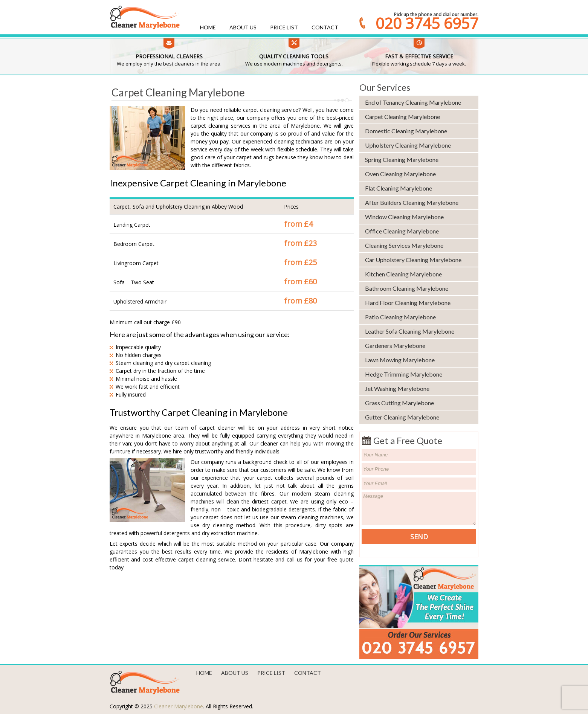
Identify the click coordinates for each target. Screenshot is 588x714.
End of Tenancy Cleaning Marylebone (413, 102)
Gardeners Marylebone (395, 346)
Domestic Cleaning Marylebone (406, 131)
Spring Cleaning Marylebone (402, 159)
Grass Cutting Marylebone (399, 403)
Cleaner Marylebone (179, 706)
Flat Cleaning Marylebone (399, 188)
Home (208, 27)
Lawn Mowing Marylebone (400, 360)
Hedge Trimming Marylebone (404, 374)
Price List (284, 27)
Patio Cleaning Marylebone (400, 317)
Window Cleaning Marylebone (404, 217)
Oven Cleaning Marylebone (400, 174)
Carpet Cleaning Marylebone (402, 117)
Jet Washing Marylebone (397, 388)
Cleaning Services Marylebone (404, 245)
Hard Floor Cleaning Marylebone (408, 303)
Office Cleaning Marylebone (402, 231)
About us (243, 27)
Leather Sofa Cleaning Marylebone (410, 331)
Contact (325, 27)
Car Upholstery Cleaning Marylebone (413, 260)
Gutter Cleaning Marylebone (402, 417)
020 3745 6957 (427, 23)
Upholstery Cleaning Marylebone (408, 145)
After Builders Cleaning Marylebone (412, 202)
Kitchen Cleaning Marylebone (403, 274)
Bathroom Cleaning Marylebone (407, 288)
